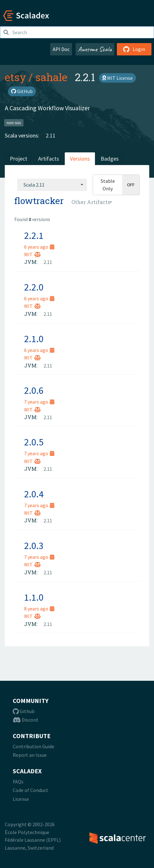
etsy (15, 77)
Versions (80, 159)
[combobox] (52, 185)
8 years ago (39, 609)
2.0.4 (34, 494)
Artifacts (49, 159)
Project (19, 159)
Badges (110, 159)
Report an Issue (30, 755)
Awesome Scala (95, 49)
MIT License (117, 78)
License (21, 799)
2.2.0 (34, 287)
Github (24, 711)
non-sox (14, 122)
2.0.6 (34, 390)
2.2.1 (34, 235)
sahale (51, 77)
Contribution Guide (33, 746)
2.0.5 (34, 442)
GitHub (22, 91)
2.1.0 (34, 339)
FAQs (18, 782)
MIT (32, 254)
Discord (25, 720)
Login (134, 49)
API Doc (61, 49)
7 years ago (39, 402)
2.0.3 (34, 546)
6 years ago (39, 247)
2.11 (51, 135)
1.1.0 (34, 597)
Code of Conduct (30, 790)
